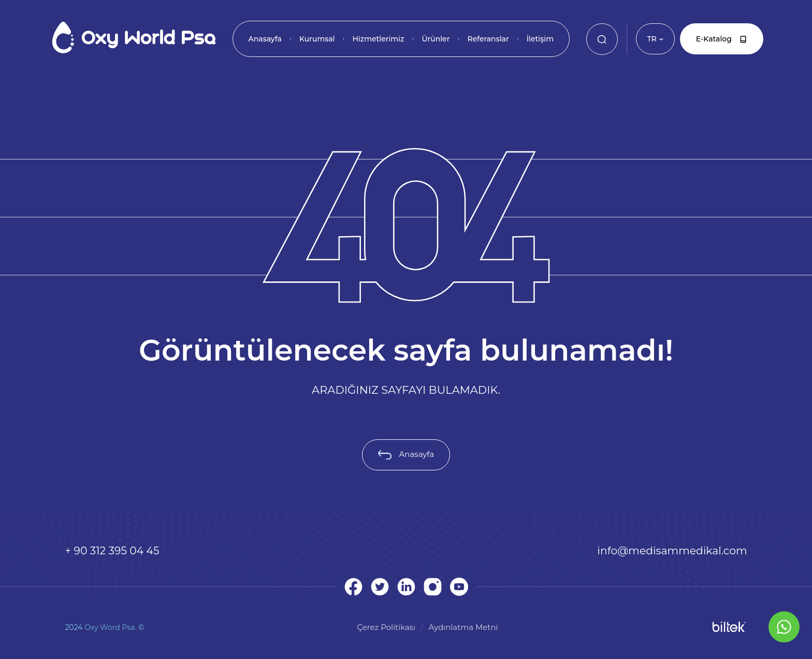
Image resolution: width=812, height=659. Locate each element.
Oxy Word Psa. (110, 627)
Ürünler (436, 39)
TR (655, 39)
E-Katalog (722, 39)
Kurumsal (317, 39)
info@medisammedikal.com (672, 550)
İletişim (540, 39)
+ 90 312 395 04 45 (112, 550)
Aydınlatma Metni (463, 627)
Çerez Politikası (386, 627)
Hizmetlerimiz (379, 39)
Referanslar (488, 39)
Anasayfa (265, 39)
